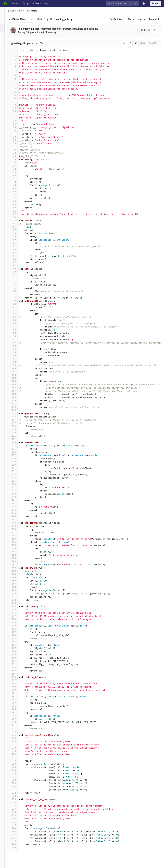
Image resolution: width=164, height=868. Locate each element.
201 (16, 693)
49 (16, 204)
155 (16, 545)
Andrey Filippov (30, 32)
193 (16, 667)
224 (16, 767)
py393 (53, 19)
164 (16, 574)
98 (16, 362)
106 (16, 388)
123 (16, 442)
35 (16, 159)
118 (16, 426)
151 (16, 532)
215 (16, 738)
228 (16, 780)
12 (16, 85)
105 (16, 384)
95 (16, 352)
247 (16, 841)
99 (16, 365)
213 (16, 732)
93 (16, 346)
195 (16, 674)
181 (16, 629)
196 (16, 677)
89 (16, 333)
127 (16, 455)
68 (16, 265)
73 (16, 282)
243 (16, 828)
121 (16, 436)
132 (16, 471)
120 (16, 433)
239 (16, 815)
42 (16, 182)
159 (16, 558)
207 (16, 712)
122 (16, 439)
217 (16, 745)
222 (16, 761)
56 (16, 227)
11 (16, 82)
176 (16, 613)
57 (16, 230)
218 (16, 748)
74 (16, 285)
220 (16, 754)
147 (16, 519)
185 (16, 642)
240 (16, 818)
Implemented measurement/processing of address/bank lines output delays (62, 29)
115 (16, 417)
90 (16, 336)
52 (16, 214)
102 (16, 375)
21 (16, 114)
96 (16, 355)
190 (16, 658)
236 (16, 806)
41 (16, 179)
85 (16, 320)
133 (16, 474)
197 (16, 680)
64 (16, 253)
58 (16, 233)
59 (16, 237)
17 (16, 101)
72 (16, 278)
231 (16, 790)
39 (16, 172)
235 (16, 802)
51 (16, 211)
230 (16, 786)
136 (16, 484)
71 (16, 275)
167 (16, 584)
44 (16, 188)
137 (16, 487)
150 (16, 529)
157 (16, 552)
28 (16, 137)
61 (16, 243)
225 (16, 770)
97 (16, 359)
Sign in (155, 4)
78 (16, 298)
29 (16, 140)
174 (16, 606)
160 (16, 561)
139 (16, 494)
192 (16, 664)
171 (16, 597)
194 (16, 671)
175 (16, 609)
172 (16, 600)
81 (16, 307)
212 (16, 728)
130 (16, 465)
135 (16, 481)
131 (16, 468)
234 (16, 799)
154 (16, 542)
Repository (36, 11)
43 (16, 185)
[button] (4, 864)
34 (16, 156)
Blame (131, 19)
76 (16, 291)
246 (16, 838)
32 (16, 150)
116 (16, 420)
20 (16, 111)
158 (16, 555)
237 (16, 809)
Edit (143, 43)
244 (16, 831)
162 (16, 568)
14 (16, 92)
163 (16, 571)
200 (16, 690)
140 (16, 497)
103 (16, 378)
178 (16, 619)
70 (16, 272)
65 (16, 256)
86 (16, 323)
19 (16, 108)
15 (16, 95)
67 (16, 262)
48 (16, 201)
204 (16, 703)
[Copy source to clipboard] (124, 43)
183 (16, 635)
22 (16, 118)
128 (16, 458)
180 (16, 626)
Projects (16, 3)
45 (16, 191)
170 (16, 593)
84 (16, 317)
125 (16, 449)
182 (16, 632)
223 (16, 764)
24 (16, 124)
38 (16, 169)
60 (16, 240)
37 (16, 166)
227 (16, 777)
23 (16, 121)
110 (16, 400)
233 (16, 796)
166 (16, 581)
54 (16, 220)
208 (16, 716)
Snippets (37, 3)
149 (16, 526)
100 (16, 368)
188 (16, 651)
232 (16, 793)
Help (46, 3)
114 (16, 413)
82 (16, 310)
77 (16, 294)
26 (16, 130)
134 (16, 478)
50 (16, 208)
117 (16, 423)
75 (16, 288)
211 (16, 725)
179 (16, 622)
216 (16, 741)
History (142, 19)
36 (16, 163)
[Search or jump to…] (123, 4)
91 (16, 339)
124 (16, 446)
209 (16, 719)
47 (16, 198)
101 (16, 372)
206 (16, 709)
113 (16, 410)
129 (16, 462)
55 (16, 224)
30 (16, 143)
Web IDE (153, 43)
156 (16, 548)
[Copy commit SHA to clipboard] (155, 30)
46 (16, 195)
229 (16, 783)
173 (16, 603)
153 (16, 539)
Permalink (154, 19)
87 (16, 327)
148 (16, 523)
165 (16, 577)
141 (16, 500)
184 (16, 638)
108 (16, 394)
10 (16, 79)
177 (16, 616)
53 (16, 217)
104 (16, 381)
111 (16, 404)
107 (16, 391)
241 (16, 822)
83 (16, 314)
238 (16, 812)
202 (16, 696)
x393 (43, 19)
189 (16, 655)
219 (16, 751)
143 (16, 507)
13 (16, 89)
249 (16, 847)
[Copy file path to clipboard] (46, 43)
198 (16, 683)
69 (16, 269)
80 (16, 304)
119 (16, 429)
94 (16, 349)
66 (16, 259)
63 (16, 249)
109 (16, 397)
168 (16, 587)
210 (16, 722)
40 (16, 175)
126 (16, 452)
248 (16, 844)
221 (16, 757)
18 (16, 105)
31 (16, 146)
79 (16, 301)
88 (16, 330)
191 (16, 661)
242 (16, 825)
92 (16, 343)
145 (16, 513)
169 (16, 590)
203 (16, 700)
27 (16, 134)
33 (16, 153)
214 (16, 735)
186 (16, 645)
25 (16, 127)
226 (16, 773)
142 (16, 503)
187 (16, 648)
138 (16, 491)
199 (16, 687)
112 (16, 407)
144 (16, 510)
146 (16, 516)
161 (16, 564)
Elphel (15, 11)
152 (16, 536)
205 (16, 706)
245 (16, 835)
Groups (26, 3)
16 (16, 98)
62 (16, 246)
